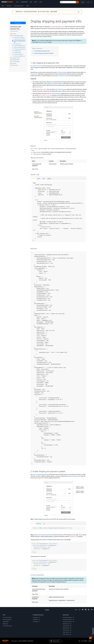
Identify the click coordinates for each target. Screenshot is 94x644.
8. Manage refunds (17, 51)
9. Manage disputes (17, 53)
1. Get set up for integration (19, 37)
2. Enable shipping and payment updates (43, 53)
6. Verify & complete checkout (19, 47)
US (36, 87)
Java (44, 179)
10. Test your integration (18, 54)
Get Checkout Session (36, 66)
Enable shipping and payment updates (53, 83)
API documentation (16, 62)
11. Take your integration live (19, 56)
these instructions (43, 42)
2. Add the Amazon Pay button (20, 39)
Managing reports (16, 60)
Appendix (14, 63)
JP (42, 87)
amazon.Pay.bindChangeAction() (41, 474)
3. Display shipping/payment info (20, 41)
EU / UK (39, 524)
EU (40, 87)
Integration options (16, 58)
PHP (33, 179)
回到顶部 (47, 610)
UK (38, 87)
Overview (14, 34)
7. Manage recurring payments (20, 49)
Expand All (16, 31)
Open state (35, 74)
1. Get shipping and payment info (42, 51)
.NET (39, 179)
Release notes (15, 65)
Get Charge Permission (63, 76)
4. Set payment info (17, 44)
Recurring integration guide (18, 36)
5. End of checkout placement (19, 46)
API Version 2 (18, 23)
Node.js (49, 179)
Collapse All (12, 31)
